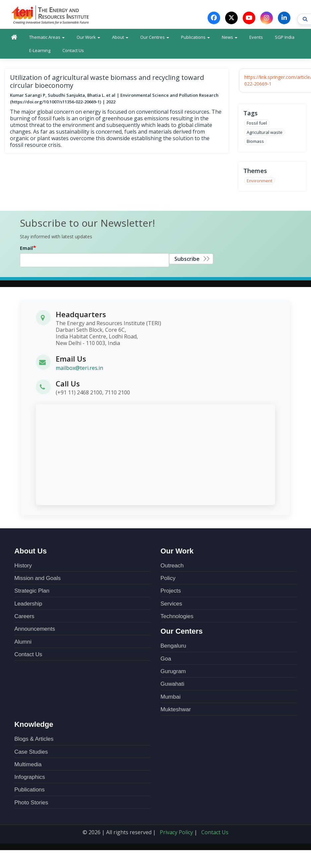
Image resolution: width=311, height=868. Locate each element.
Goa (166, 659)
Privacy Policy (176, 833)
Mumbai (170, 697)
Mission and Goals (37, 579)
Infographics (30, 777)
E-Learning (40, 51)
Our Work (88, 37)
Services (171, 604)
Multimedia (28, 765)
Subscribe (187, 259)
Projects (171, 591)
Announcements (35, 629)
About (120, 37)
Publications (195, 37)
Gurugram (173, 672)
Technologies (177, 617)
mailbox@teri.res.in (79, 368)
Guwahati (172, 684)
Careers (24, 617)
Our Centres (155, 37)
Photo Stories (31, 803)
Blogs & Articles (34, 739)
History (23, 566)
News (230, 37)
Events (256, 37)
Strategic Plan (32, 591)
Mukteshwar (176, 710)
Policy (168, 579)
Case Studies (31, 752)
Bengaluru (173, 646)
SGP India (285, 37)
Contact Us (73, 51)
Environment (259, 181)
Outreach (172, 566)
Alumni (23, 642)
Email (26, 248)
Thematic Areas (47, 37)
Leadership (28, 604)
